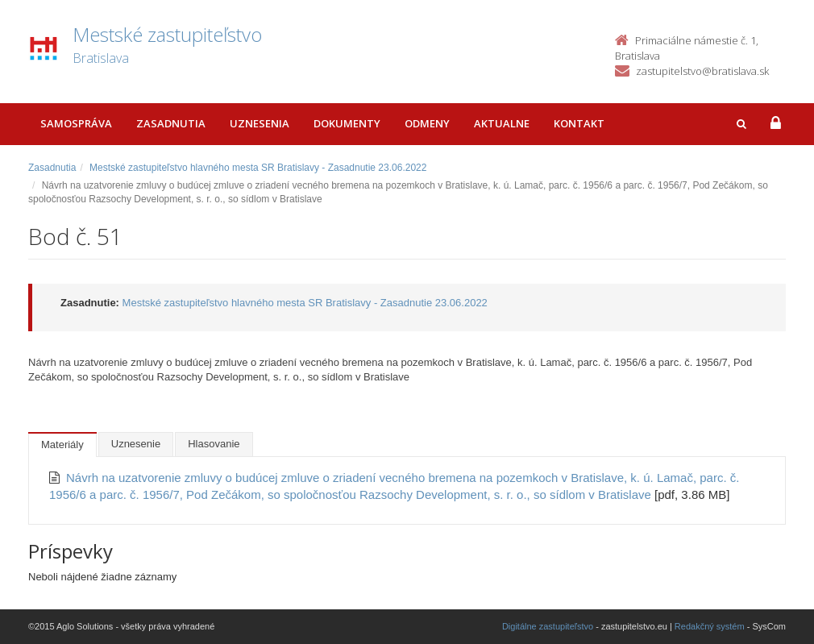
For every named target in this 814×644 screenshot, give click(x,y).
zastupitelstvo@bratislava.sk (702, 71)
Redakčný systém (710, 626)
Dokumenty (347, 123)
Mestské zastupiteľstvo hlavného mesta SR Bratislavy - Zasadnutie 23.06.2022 (258, 168)
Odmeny (427, 123)
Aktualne (502, 123)
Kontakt (579, 123)
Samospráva (76, 123)
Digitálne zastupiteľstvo (548, 626)
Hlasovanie (214, 444)
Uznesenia (260, 123)
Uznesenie (136, 444)
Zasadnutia (171, 123)
